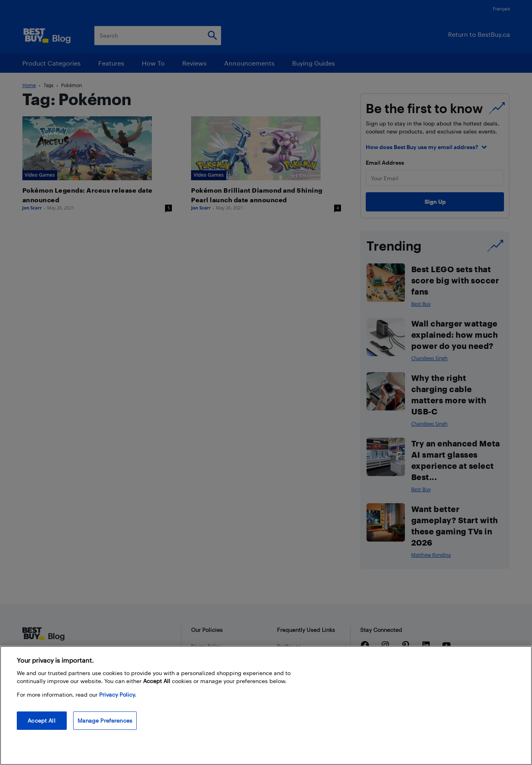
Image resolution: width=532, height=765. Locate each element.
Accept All (41, 720)
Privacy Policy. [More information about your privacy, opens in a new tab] (118, 694)
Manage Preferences (105, 720)
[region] (266, 705)
